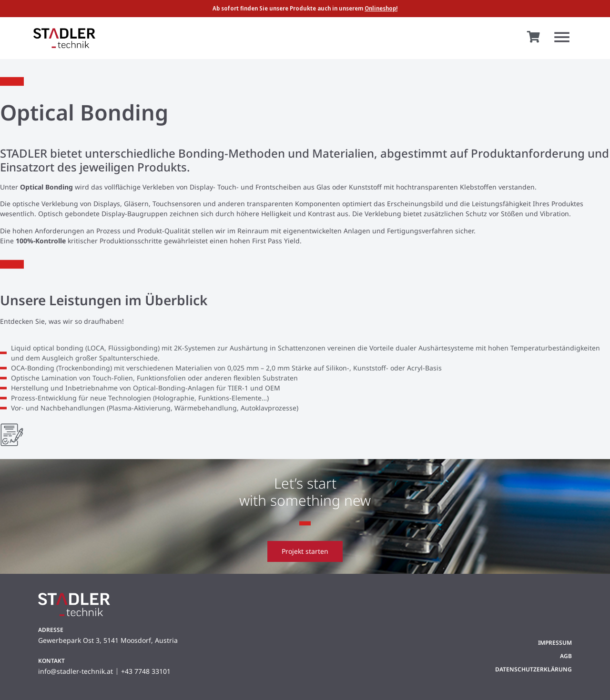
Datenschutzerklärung (534, 669)
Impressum (555, 643)
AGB (566, 656)
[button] (562, 38)
